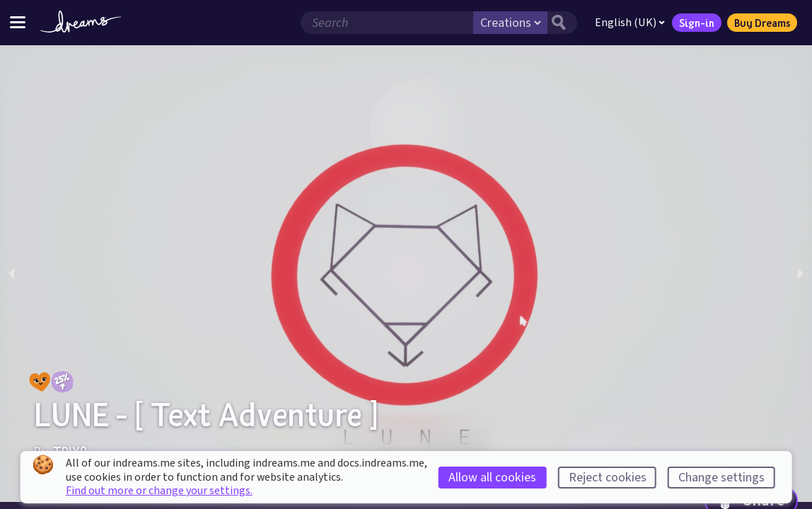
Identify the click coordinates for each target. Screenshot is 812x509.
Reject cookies (608, 478)
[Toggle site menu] (18, 22)
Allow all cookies (492, 478)
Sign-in (697, 23)
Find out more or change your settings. (159, 491)
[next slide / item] (801, 274)
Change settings (721, 478)
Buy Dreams (762, 23)
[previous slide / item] (11, 274)
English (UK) (630, 23)
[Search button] (562, 23)
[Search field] (387, 23)
